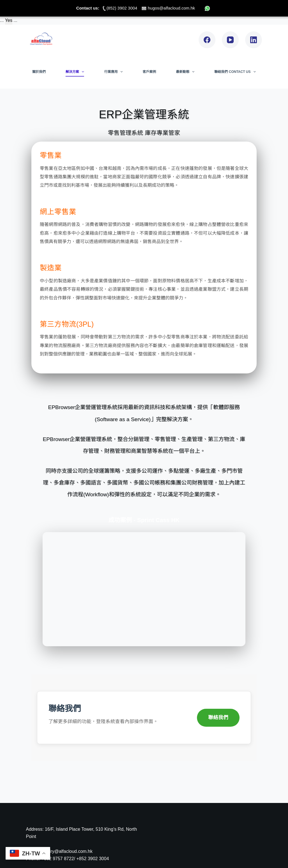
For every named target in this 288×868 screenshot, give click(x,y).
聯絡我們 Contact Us (236, 72)
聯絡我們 (218, 717)
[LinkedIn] (254, 40)
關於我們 (39, 72)
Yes (9, 20)
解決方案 (76, 72)
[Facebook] (207, 40)
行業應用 (115, 72)
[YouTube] (230, 40)
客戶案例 (149, 72)
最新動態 (186, 72)
